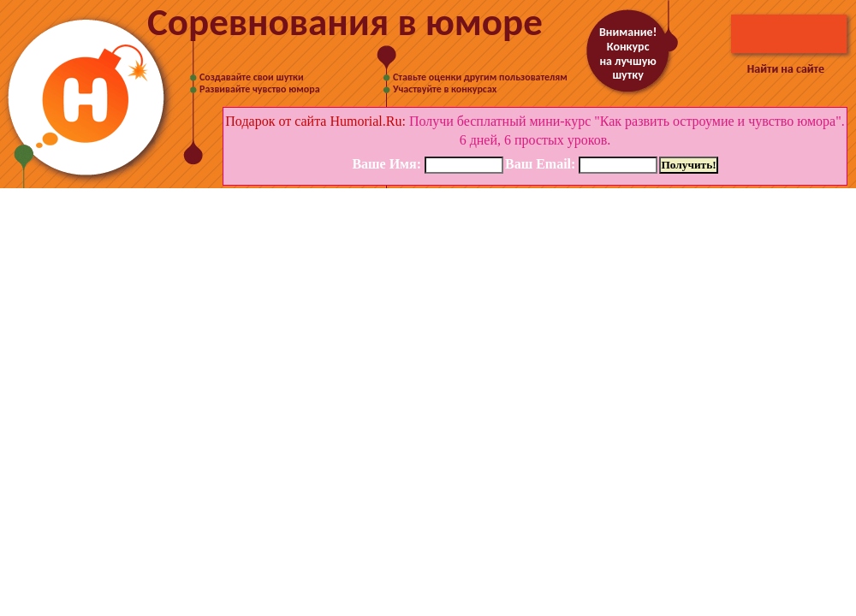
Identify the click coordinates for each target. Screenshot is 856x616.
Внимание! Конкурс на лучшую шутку (628, 53)
